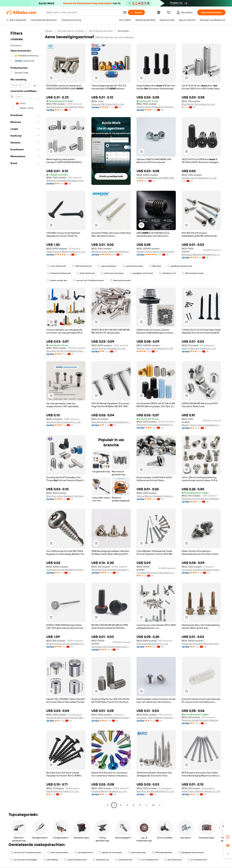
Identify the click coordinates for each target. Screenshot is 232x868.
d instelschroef (123, 860)
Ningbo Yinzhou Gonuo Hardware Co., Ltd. (201, 425)
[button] (125, 12)
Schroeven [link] (123, 31)
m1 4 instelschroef (148, 860)
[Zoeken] (136, 12)
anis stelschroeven (133, 266)
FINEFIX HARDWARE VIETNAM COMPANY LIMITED (156, 178)
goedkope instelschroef (180, 266)
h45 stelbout (51, 860)
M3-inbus (155, 266)
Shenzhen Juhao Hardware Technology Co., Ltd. (66, 496)
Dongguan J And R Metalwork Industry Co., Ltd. (111, 718)
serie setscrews (137, 852)
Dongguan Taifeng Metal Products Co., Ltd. (156, 718)
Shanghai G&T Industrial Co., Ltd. (108, 104)
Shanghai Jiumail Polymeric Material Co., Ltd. (201, 720)
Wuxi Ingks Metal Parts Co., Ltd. (152, 644)
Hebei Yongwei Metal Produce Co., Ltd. (66, 251)
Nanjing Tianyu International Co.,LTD (155, 348)
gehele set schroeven (110, 852)
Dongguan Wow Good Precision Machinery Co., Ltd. (66, 718)
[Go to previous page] (108, 805)
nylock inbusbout (107, 266)
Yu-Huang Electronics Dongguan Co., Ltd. (156, 573)
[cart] (169, 13)
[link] (228, 837)
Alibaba (49, 31)
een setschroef (173, 860)
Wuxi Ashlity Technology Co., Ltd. (198, 104)
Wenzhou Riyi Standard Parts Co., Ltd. (155, 791)
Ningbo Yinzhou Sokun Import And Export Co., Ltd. (156, 251)
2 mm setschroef (57, 266)
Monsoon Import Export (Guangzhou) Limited (111, 251)
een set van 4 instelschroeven (88, 280)
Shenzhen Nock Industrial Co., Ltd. (64, 422)
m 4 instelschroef (197, 860)
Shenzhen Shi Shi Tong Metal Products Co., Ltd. (66, 351)
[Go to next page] (160, 805)
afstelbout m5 (101, 860)
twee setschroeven (120, 280)
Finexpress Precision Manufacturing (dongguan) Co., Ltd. (201, 644)
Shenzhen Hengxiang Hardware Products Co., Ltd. (66, 180)
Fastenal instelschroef (59, 273)
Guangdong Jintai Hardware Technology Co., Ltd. (66, 570)
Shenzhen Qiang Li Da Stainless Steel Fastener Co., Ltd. (66, 107)
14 (153, 805)
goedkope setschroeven (191, 852)
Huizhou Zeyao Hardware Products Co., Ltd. (156, 107)
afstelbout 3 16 (167, 273)
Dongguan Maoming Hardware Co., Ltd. (201, 254)
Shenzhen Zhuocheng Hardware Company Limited (156, 425)
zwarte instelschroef (75, 860)
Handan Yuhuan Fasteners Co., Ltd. (199, 178)
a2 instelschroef (83, 852)
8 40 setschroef (86, 273)
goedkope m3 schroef (141, 273)
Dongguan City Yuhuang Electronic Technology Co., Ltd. (111, 647)
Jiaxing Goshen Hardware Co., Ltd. (109, 348)
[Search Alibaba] (83, 12)
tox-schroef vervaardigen (24, 860)
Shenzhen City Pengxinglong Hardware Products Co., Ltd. (201, 499)
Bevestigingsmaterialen (101, 31)
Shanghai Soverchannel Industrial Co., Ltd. (111, 422)
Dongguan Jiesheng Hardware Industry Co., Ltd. (201, 570)
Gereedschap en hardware (71, 31)
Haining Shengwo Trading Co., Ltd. (199, 348)
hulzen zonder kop (57, 280)
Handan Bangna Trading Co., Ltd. (63, 791)
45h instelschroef (82, 266)
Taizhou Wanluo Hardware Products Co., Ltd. (156, 496)
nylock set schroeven (112, 273)
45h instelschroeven (193, 273)
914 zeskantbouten (162, 852)
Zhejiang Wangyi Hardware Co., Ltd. (109, 791)
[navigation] (25, 418)
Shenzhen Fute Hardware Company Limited (111, 570)
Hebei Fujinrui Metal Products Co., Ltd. (201, 791)
